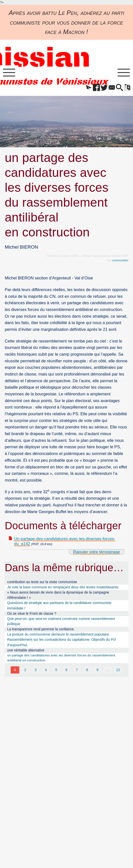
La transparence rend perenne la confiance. (41, 630)
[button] (85, 89)
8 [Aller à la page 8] (87, 671)
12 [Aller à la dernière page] (118, 671)
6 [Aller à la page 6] (67, 671)
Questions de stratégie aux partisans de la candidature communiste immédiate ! (59, 606)
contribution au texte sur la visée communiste (42, 583)
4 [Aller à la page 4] (46, 671)
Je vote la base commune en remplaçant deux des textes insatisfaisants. (63, 588)
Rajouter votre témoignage (95, 553)
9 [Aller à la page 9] (98, 671)
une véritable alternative (26, 651)
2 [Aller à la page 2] (25, 671)
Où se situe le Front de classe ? (32, 614)
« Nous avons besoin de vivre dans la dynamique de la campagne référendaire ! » (58, 596)
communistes (120, 261)
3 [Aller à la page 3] (35, 671)
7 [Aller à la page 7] (77, 671)
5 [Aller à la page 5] (56, 671)
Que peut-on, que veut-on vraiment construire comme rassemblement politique (61, 622)
